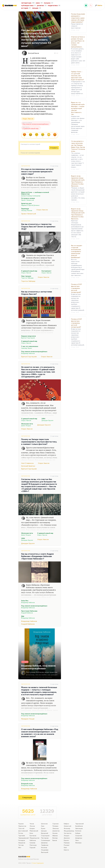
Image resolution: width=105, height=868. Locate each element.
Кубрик (78, 833)
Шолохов (44, 824)
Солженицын (46, 840)
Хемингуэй (67, 826)
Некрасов (22, 843)
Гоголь (21, 833)
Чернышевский (23, 838)
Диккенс (67, 838)
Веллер (55, 838)
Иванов (55, 836)
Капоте (66, 850)
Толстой (21, 828)
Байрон (66, 824)
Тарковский (79, 824)
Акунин (55, 833)
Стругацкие (45, 836)
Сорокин (56, 824)
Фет (20, 847)
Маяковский (34, 831)
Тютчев (21, 845)
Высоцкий (45, 852)
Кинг (65, 847)
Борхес (66, 840)
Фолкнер (67, 828)
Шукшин (44, 831)
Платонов (33, 845)
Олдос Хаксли (28, 119)
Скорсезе (79, 836)
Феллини (78, 843)
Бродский (45, 833)
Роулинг (67, 845)
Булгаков (33, 836)
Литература (26, 166)
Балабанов (79, 826)
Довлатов (56, 831)
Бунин (43, 828)
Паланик (67, 843)
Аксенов (44, 847)
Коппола (78, 831)
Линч (77, 840)
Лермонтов (22, 826)
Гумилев (32, 843)
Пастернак (45, 838)
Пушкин (21, 824)
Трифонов (45, 845)
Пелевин (55, 826)
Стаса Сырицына (38, 863)
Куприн (32, 828)
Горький (32, 847)
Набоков (33, 840)
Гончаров (22, 840)
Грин (43, 826)
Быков (55, 840)
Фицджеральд (69, 831)
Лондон (67, 836)
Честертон (68, 833)
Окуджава (45, 850)
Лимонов (56, 828)
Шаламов (44, 843)
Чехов (32, 824)
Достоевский (23, 831)
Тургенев (22, 836)
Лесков (32, 826)
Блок (31, 833)
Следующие (27, 797)
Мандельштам (35, 838)
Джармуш (79, 838)
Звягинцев (79, 828)
